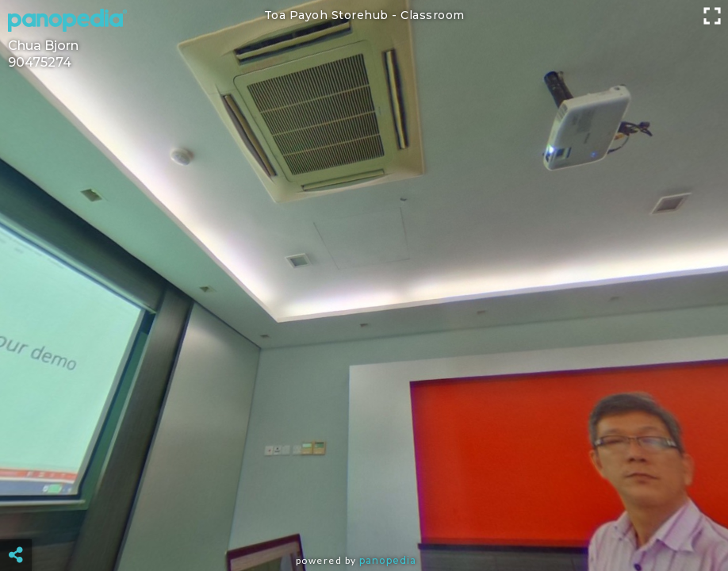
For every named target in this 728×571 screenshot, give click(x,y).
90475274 (40, 62)
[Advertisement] (364, 515)
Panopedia (388, 560)
